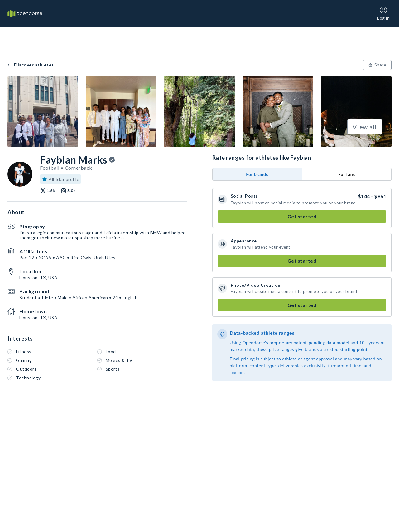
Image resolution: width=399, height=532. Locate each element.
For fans (347, 174)
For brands (257, 174)
